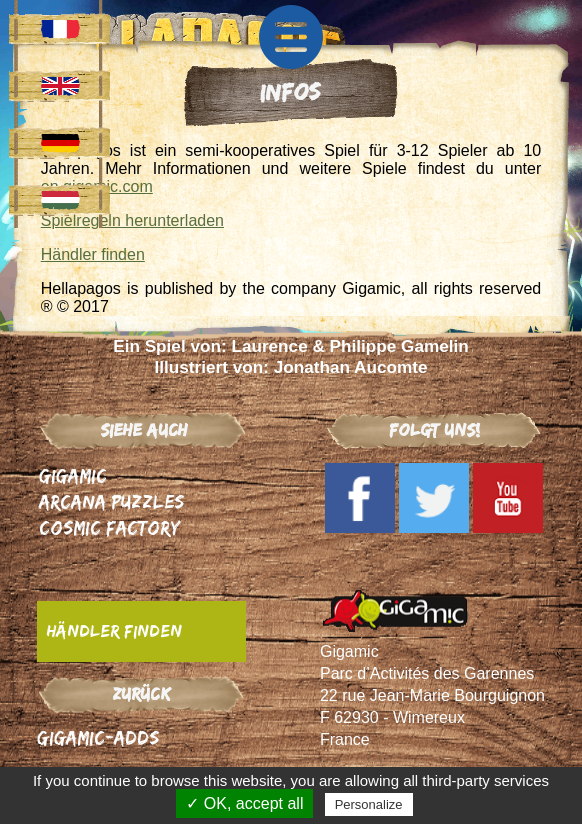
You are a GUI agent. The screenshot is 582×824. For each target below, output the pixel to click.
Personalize (369, 804)
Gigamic (73, 475)
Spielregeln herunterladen (132, 220)
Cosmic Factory (109, 527)
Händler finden (93, 254)
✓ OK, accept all (244, 803)
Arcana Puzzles (111, 501)
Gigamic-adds (98, 737)
